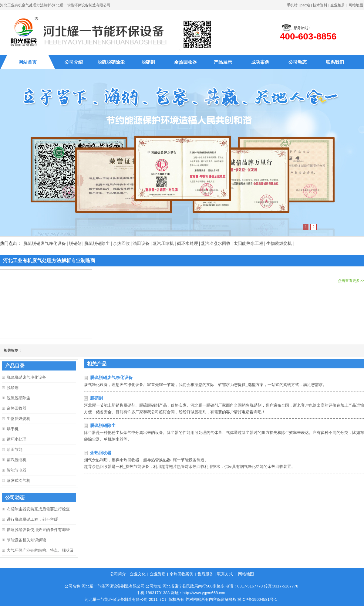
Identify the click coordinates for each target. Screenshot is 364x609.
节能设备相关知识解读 (26, 540)
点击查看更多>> (351, 281)
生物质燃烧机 (279, 243)
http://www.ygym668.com (205, 593)
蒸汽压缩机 (163, 243)
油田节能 (15, 450)
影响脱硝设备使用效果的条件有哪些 (38, 530)
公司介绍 (74, 62)
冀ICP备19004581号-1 (257, 599)
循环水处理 (187, 243)
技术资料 (320, 5)
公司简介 (118, 574)
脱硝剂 (148, 62)
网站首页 (28, 62)
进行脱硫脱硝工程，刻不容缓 (32, 519)
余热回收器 (185, 62)
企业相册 (338, 5)
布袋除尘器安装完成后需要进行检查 (38, 509)
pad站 (305, 5)
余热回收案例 (181, 574)
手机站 (292, 5)
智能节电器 (17, 470)
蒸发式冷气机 (19, 480)
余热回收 (121, 243)
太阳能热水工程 (248, 243)
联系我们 (335, 62)
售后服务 (205, 574)
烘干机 (13, 429)
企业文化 (138, 574)
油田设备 (141, 243)
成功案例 (260, 62)
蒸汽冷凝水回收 (216, 243)
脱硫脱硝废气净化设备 (45, 243)
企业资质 (158, 574)
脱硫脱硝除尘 (111, 62)
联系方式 (225, 574)
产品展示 (223, 62)
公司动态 (298, 62)
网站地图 (356, 5)
